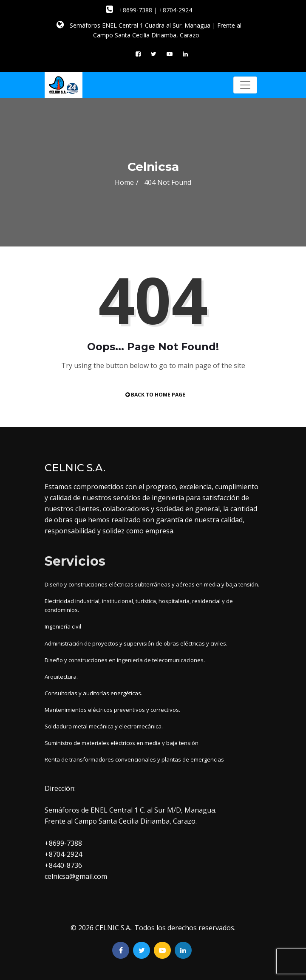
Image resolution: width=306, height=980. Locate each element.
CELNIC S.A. (113, 928)
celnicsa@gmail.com (76, 876)
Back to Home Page (155, 395)
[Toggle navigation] (245, 85)
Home (124, 182)
